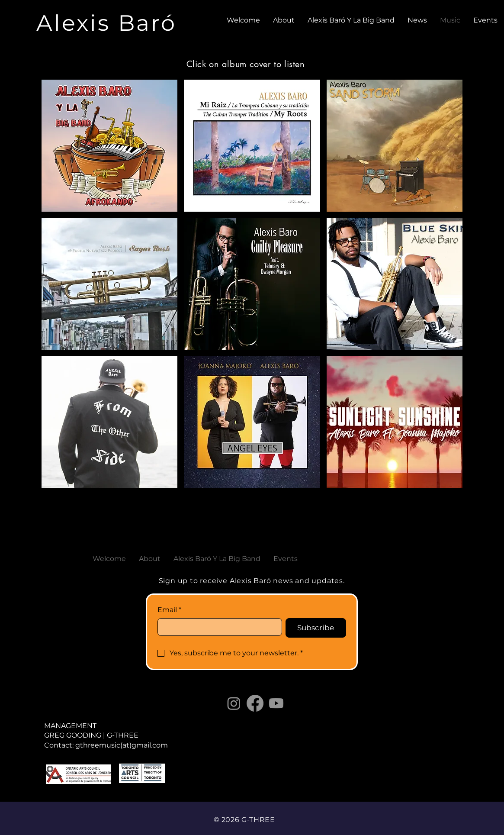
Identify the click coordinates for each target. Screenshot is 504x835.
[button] (110, 146)
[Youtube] (276, 703)
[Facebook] (255, 703)
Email (169, 610)
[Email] (217, 627)
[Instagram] (234, 703)
